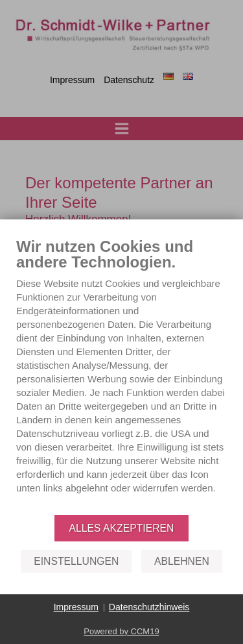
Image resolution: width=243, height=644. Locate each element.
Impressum (76, 607)
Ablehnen (182, 561)
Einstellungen (76, 561)
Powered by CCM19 (121, 631)
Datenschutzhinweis (149, 607)
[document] (121, 375)
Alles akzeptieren (122, 528)
